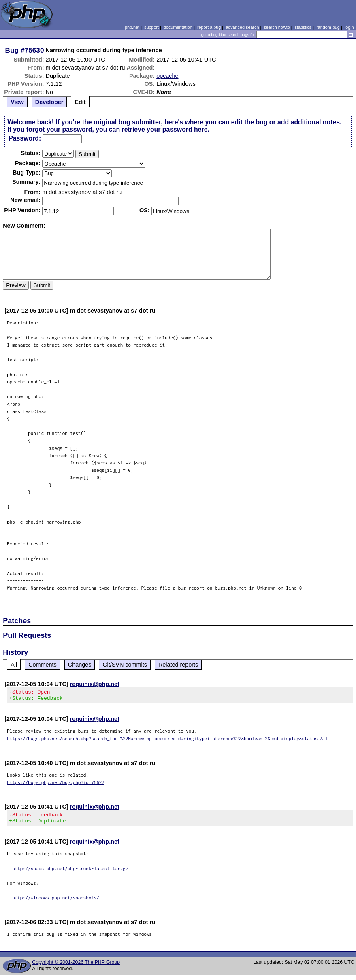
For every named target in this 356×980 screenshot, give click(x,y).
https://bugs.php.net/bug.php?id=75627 (56, 785)
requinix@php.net (95, 684)
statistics (303, 27)
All (14, 665)
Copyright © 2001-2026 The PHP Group (76, 967)
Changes (80, 665)
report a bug (209, 27)
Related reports (178, 665)
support (151, 27)
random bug (328, 27)
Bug (12, 50)
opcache (167, 76)
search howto (277, 27)
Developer (49, 102)
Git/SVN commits (125, 665)
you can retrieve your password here (151, 129)
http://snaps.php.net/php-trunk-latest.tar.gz (70, 873)
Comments (43, 665)
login (349, 27)
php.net (132, 27)
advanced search (242, 27)
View (17, 102)
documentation (178, 27)
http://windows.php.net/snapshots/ (56, 902)
